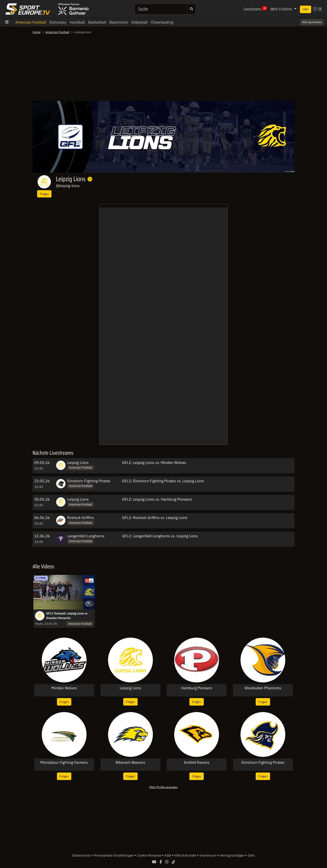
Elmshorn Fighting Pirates (89, 481)
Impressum (208, 855)
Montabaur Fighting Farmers (64, 762)
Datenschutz (82, 855)
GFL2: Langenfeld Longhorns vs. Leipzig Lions (160, 536)
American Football (31, 22)
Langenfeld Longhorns (86, 536)
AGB (168, 855)
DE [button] (317, 9)
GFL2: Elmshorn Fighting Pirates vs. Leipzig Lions (163, 481)
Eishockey (58, 22)
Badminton (119, 22)
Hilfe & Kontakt (186, 855)
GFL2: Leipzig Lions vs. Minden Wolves (154, 463)
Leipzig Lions (78, 463)
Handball (77, 22)
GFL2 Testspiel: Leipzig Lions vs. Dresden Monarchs (67, 616)
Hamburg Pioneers (197, 688)
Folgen (44, 194)
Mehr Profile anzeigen (163, 787)
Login (306, 9)
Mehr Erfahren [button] (282, 9)
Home (36, 32)
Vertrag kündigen (233, 855)
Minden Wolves (64, 688)
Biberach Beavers (130, 762)
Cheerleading (162, 22)
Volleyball (139, 22)
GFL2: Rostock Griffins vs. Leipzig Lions (155, 518)
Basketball (97, 22)
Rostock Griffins (80, 518)
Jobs (251, 855)
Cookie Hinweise (149, 855)
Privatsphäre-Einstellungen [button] (114, 855)
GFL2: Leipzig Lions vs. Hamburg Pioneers (157, 499)
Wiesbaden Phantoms (263, 688)
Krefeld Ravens (197, 762)
